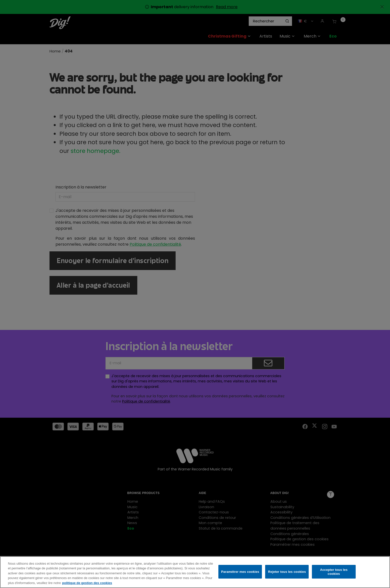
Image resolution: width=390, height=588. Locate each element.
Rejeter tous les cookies (287, 573)
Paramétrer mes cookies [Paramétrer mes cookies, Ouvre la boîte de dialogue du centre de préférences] (240, 573)
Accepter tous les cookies (334, 573)
